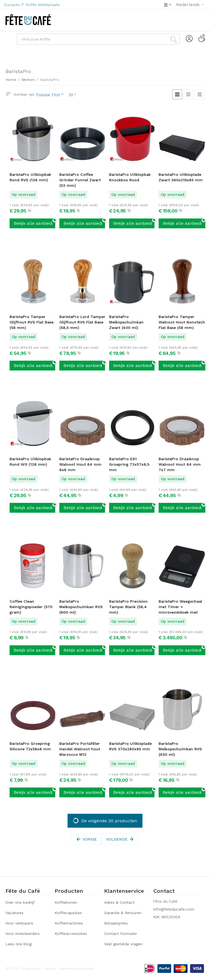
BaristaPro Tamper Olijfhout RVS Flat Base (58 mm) (32, 322)
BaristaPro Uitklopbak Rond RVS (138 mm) (30, 177)
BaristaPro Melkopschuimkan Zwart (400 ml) (126, 322)
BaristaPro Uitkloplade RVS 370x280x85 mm (130, 746)
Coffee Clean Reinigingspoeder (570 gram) (31, 607)
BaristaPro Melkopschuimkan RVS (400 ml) (180, 749)
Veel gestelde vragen (123, 944)
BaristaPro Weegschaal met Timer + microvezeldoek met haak (180, 607)
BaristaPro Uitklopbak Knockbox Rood (130, 177)
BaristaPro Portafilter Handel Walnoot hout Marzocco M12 (80, 749)
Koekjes (50, 969)
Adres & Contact (119, 902)
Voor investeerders (23, 934)
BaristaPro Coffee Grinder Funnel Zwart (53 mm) (80, 180)
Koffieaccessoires (71, 934)
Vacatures (14, 913)
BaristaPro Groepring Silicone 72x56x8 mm (30, 746)
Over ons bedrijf (20, 902)
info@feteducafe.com (174, 909)
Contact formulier (121, 934)
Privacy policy (31, 969)
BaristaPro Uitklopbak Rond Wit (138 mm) (30, 462)
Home (11, 80)
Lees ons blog (19, 944)
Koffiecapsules (68, 913)
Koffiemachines (69, 923)
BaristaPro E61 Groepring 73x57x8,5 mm (129, 464)
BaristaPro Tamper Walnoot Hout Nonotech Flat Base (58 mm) (182, 322)
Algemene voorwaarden (77, 969)
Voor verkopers (19, 923)
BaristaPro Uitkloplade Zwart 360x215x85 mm (181, 177)
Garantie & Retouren (123, 913)
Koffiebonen (66, 902)
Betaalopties (116, 923)
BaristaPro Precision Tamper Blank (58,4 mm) (128, 607)
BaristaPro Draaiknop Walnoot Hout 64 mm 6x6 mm (80, 464)
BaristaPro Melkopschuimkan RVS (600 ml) (81, 607)
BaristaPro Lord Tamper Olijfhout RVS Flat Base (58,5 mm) (82, 322)
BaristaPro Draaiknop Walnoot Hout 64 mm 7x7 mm (180, 464)
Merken (28, 80)
